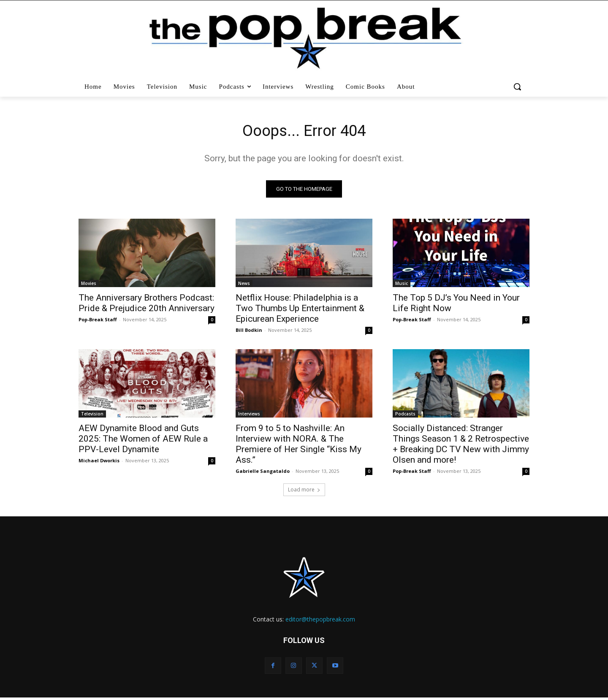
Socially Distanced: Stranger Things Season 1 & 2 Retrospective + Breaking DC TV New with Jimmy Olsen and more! (461, 446)
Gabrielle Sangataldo (263, 473)
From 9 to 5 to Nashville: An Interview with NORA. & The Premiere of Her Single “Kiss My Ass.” (299, 446)
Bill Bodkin (249, 332)
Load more (304, 492)
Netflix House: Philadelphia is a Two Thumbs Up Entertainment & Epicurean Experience (300, 310)
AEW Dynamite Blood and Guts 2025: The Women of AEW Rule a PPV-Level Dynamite (143, 441)
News (244, 285)
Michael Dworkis (99, 463)
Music (402, 285)
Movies (89, 285)
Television (92, 416)
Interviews (249, 416)
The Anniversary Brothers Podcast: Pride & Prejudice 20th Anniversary (147, 305)
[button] (518, 87)
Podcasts (405, 416)
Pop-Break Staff (98, 322)
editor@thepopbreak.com (320, 621)
